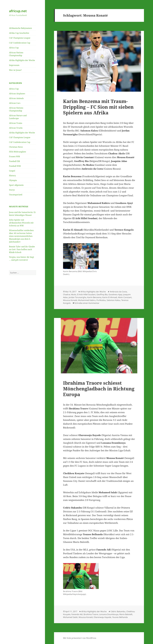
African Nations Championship (16, 54)
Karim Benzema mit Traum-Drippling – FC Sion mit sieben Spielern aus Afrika (98, 107)
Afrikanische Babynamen (20, 28)
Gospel (12, 171)
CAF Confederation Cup (20, 43)
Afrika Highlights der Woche (22, 60)
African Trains (16, 123)
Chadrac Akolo (70, 294)
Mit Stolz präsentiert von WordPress (80, 638)
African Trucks (16, 128)
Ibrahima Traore (91, 614)
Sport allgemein (16, 185)
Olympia (13, 180)
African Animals (16, 98)
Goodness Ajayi (115, 294)
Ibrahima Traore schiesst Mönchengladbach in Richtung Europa (99, 389)
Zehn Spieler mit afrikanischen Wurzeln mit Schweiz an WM (21, 223)
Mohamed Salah (70, 617)
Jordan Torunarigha (77, 297)
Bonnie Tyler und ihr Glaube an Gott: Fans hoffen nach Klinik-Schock (22, 249)
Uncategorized (16, 195)
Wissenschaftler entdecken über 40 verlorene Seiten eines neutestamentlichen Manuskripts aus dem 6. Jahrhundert (21, 236)
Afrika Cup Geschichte (19, 33)
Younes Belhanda (120, 617)
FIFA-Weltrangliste (18, 152)
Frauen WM (14, 156)
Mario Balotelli (126, 614)
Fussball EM (14, 161)
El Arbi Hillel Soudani (86, 294)
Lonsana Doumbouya (109, 614)
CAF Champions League (20, 38)
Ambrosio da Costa (118, 292)
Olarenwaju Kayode (102, 617)
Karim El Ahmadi (110, 297)
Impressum (14, 65)
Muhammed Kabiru (87, 300)
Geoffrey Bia (102, 294)
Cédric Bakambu (118, 611)
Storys (12, 190)
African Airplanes (17, 94)
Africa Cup (14, 48)
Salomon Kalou (114, 300)
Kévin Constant (125, 297)
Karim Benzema (94, 297)
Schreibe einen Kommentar (87, 303)
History (12, 176)
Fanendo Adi (77, 614)
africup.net (18, 11)
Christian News (16, 147)
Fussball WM (15, 166)
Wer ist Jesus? (15, 70)
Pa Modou (101, 300)
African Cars (15, 103)
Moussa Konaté (70, 300)
